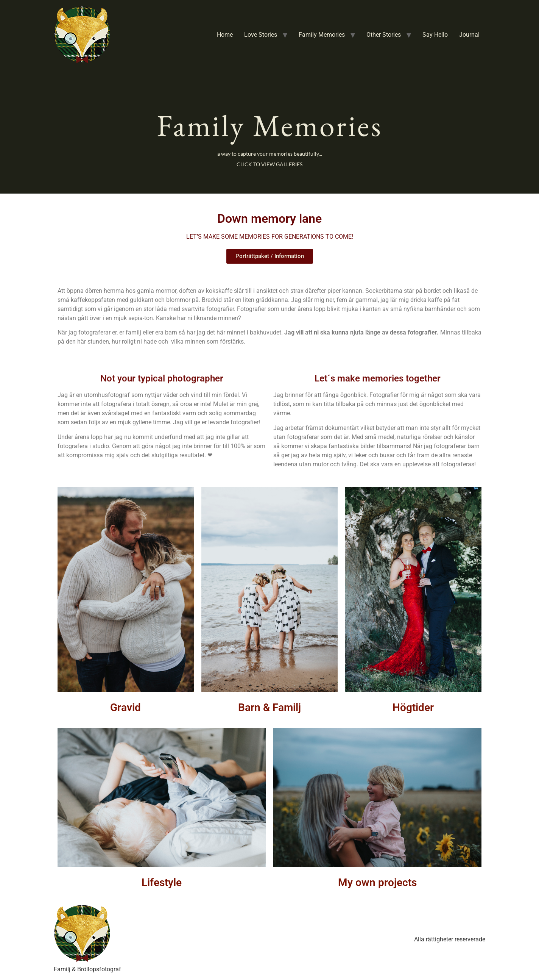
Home (225, 35)
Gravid (125, 707)
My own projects (377, 882)
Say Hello (435, 35)
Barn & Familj (269, 707)
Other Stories (384, 35)
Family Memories (322, 35)
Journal (469, 35)
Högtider (413, 707)
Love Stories (261, 35)
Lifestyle (162, 882)
